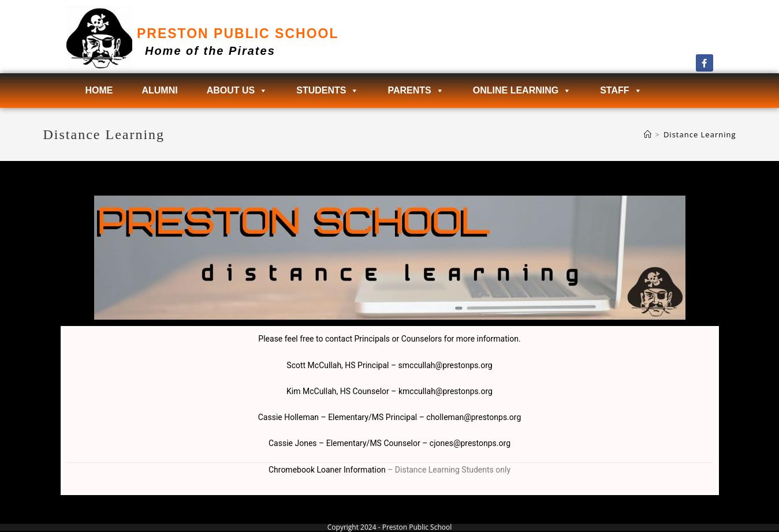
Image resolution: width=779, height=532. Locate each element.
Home (99, 90)
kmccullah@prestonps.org (446, 391)
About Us (237, 91)
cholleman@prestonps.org (474, 417)
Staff (621, 91)
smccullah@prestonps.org (446, 365)
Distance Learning (700, 134)
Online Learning (522, 91)
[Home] (648, 134)
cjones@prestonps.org (470, 443)
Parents (415, 91)
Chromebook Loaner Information (327, 470)
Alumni (159, 90)
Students (327, 91)
